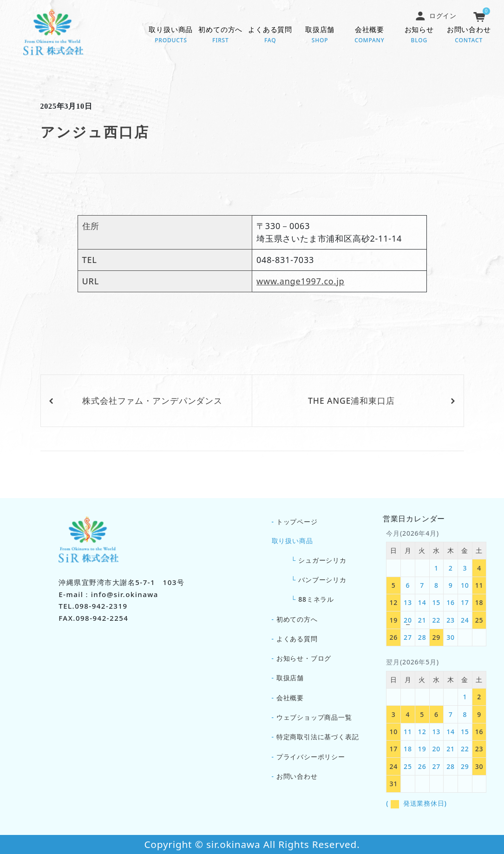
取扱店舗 (320, 35)
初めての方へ (220, 35)
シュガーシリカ (322, 560)
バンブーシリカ (322, 580)
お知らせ (419, 35)
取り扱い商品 (171, 35)
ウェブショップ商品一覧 (314, 717)
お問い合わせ (469, 35)
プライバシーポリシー (311, 757)
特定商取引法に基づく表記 (318, 737)
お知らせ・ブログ (304, 658)
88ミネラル (316, 599)
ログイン (436, 16)
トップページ (297, 522)
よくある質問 (270, 35)
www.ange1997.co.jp (300, 281)
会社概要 (370, 35)
